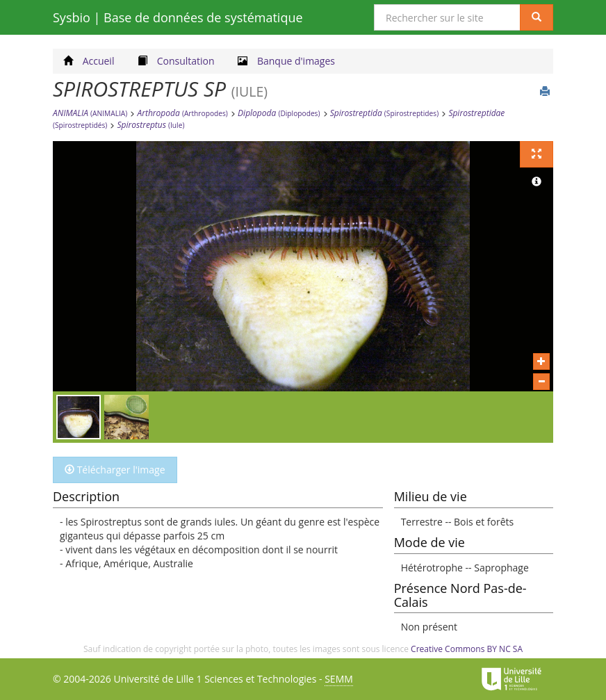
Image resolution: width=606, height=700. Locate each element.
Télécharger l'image (115, 470)
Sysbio (178, 17)
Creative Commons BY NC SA (467, 649)
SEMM (339, 679)
